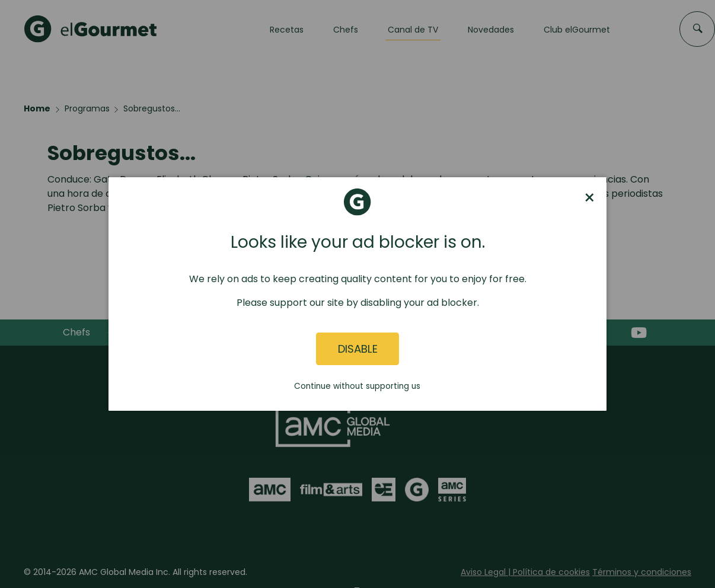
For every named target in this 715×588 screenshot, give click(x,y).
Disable (358, 349)
